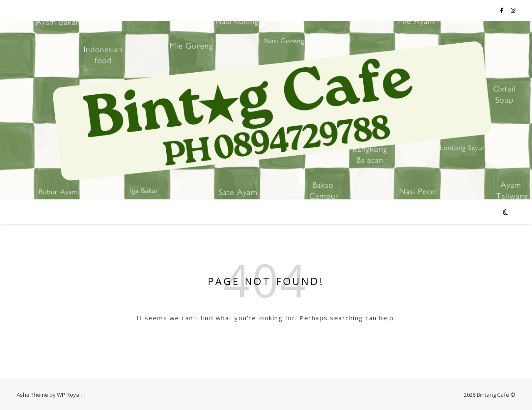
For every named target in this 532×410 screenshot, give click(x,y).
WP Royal (69, 395)
